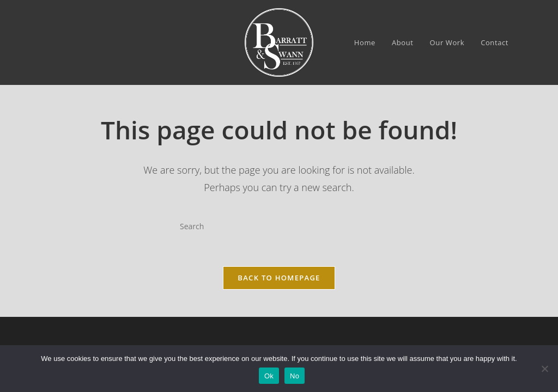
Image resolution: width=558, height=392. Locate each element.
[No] (544, 369)
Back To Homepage (279, 281)
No (295, 376)
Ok (269, 376)
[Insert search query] (279, 226)
